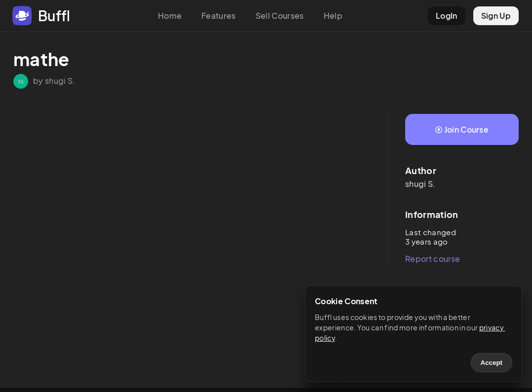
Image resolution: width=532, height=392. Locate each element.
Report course (433, 259)
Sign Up (496, 16)
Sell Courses (280, 16)
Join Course (462, 129)
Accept (492, 363)
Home (170, 16)
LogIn (447, 16)
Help (333, 16)
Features (219, 16)
